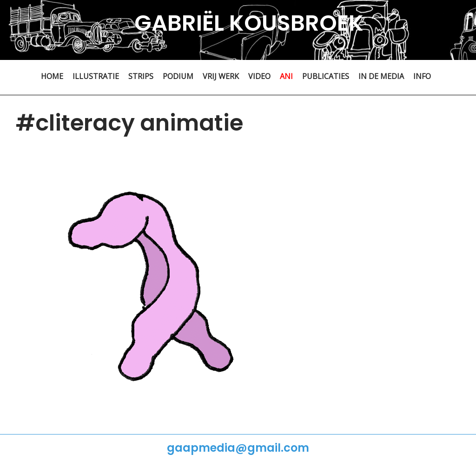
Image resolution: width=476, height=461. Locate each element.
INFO (422, 76)
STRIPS (141, 76)
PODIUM (178, 76)
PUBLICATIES (326, 76)
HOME (52, 76)
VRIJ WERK (221, 76)
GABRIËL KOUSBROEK (249, 23)
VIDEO (259, 76)
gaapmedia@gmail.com (238, 448)
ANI (286, 76)
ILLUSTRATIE (96, 76)
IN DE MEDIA (381, 76)
